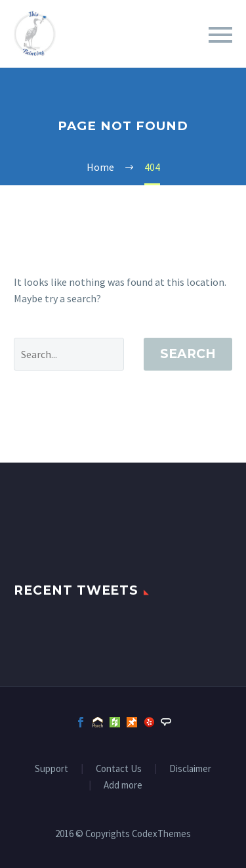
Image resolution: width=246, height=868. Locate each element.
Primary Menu (220, 35)
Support (51, 769)
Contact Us (119, 769)
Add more (123, 786)
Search (188, 354)
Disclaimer (190, 769)
